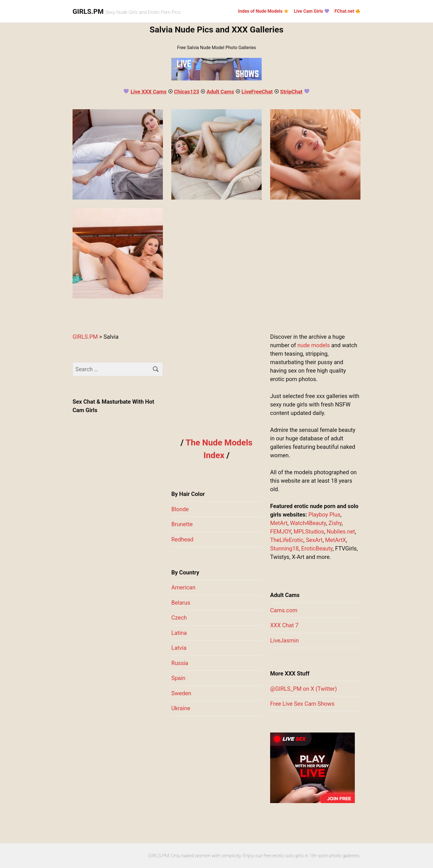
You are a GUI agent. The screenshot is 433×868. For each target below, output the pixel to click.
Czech (179, 618)
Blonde (180, 509)
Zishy (335, 523)
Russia (180, 663)
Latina (179, 633)
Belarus (181, 603)
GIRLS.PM (88, 12)
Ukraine (181, 708)
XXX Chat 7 (284, 625)
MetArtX (336, 540)
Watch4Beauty (308, 523)
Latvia (179, 648)
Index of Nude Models (263, 11)
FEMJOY (281, 532)
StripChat (291, 92)
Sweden (181, 693)
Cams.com (284, 610)
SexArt (314, 540)
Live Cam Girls (311, 11)
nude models (314, 345)
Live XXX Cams (148, 92)
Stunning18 (284, 548)
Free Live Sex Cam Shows (302, 704)
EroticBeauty (317, 548)
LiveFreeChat (257, 92)
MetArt (279, 523)
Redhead (182, 539)
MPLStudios (309, 532)
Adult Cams (220, 92)
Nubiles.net (341, 532)
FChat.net (347, 11)
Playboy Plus (324, 515)
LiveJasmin (284, 640)
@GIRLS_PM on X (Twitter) (304, 689)
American (183, 587)
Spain (178, 678)
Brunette (182, 524)
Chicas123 (186, 92)
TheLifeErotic (287, 540)
